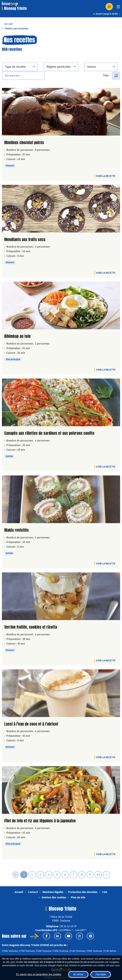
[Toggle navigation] (118, 8)
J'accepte (101, 974)
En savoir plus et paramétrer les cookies (39, 974)
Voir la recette (106, 176)
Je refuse (78, 974)
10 (98, 875)
